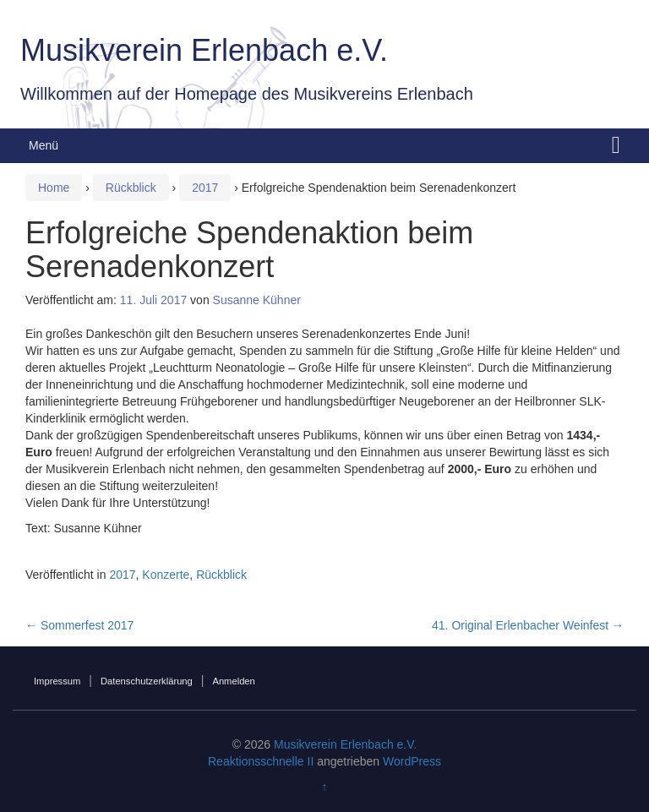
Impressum (57, 681)
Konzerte (166, 575)
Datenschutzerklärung (147, 681)
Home (54, 188)
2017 (205, 188)
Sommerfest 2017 (79, 625)
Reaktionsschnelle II (261, 761)
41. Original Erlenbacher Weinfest (528, 625)
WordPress (412, 761)
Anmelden (233, 681)
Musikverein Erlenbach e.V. (204, 50)
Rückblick (131, 188)
